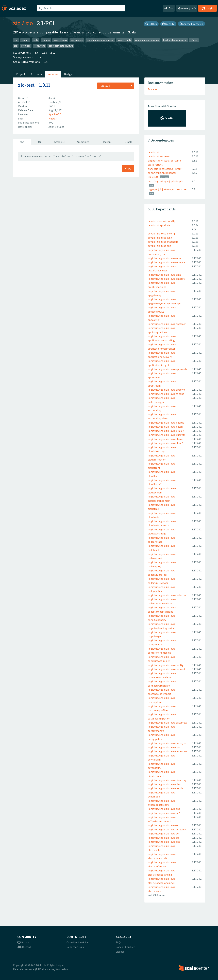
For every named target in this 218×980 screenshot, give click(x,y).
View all (53, 118)
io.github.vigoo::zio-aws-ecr (164, 825)
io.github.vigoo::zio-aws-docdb (165, 788)
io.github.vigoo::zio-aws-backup (166, 423)
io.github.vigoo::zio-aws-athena (166, 394)
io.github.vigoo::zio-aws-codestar (167, 595)
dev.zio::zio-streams (159, 156)
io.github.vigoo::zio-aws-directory (167, 780)
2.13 (44, 53)
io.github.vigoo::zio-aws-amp (164, 275)
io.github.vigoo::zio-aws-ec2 (164, 813)
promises (26, 46)
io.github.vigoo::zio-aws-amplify (166, 279)
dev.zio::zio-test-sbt (159, 246)
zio (17, 23)
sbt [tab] (22, 142)
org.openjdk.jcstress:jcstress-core (167, 189)
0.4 (46, 62)
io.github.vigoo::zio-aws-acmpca (166, 262)
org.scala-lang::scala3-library (165, 169)
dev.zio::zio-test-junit (160, 238)
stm (16, 40)
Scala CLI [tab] (60, 142)
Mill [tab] (40, 142)
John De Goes (56, 127)
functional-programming (175, 40)
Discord (24, 947)
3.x (37, 53)
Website (168, 24)
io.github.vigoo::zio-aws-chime (165, 439)
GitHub (151, 24)
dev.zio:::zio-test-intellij (162, 221)
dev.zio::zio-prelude (159, 225)
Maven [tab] (107, 142)
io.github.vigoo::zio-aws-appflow (167, 324)
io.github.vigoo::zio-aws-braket (166, 431)
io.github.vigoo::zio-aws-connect (167, 669)
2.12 (53, 53)
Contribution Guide (78, 942)
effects (194, 40)
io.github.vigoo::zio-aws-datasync (167, 743)
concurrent (39, 46)
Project (20, 74)
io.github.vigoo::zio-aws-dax (164, 747)
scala (36, 40)
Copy (128, 168)
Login (207, 8)
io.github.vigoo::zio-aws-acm (164, 258)
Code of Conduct (125, 947)
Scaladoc (153, 89)
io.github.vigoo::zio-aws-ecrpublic (167, 829)
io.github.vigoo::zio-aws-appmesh (167, 369)
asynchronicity (124, 40)
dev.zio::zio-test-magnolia (163, 242)
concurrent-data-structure (61, 46)
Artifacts (36, 74)
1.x (39, 57)
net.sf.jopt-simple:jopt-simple (165, 181)
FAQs (119, 942)
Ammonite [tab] (83, 142)
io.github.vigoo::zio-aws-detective (167, 751)
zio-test (26, 85)
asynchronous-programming (100, 40)
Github (23, 942)
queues (25, 40)
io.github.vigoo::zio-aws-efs (164, 838)
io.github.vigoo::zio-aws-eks (164, 842)
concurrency (77, 40)
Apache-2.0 (55, 114)
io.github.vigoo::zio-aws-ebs (164, 809)
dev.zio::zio (154, 152)
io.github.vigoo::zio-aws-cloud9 (166, 443)
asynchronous (60, 40)
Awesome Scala (187, 8)
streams (46, 40)
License (120, 952)
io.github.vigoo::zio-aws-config (166, 665)
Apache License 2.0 (191, 24)
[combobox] (116, 86)
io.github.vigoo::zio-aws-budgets (167, 435)
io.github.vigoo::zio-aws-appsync (167, 390)
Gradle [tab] (129, 142)
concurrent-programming (147, 40)
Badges (69, 74)
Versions (53, 74)
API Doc (169, 8)
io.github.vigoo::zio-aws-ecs (164, 833)
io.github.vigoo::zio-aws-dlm (164, 784)
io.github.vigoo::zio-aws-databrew (167, 723)
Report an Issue (76, 947)
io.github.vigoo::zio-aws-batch (165, 427)
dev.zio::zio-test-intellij (161, 233)
